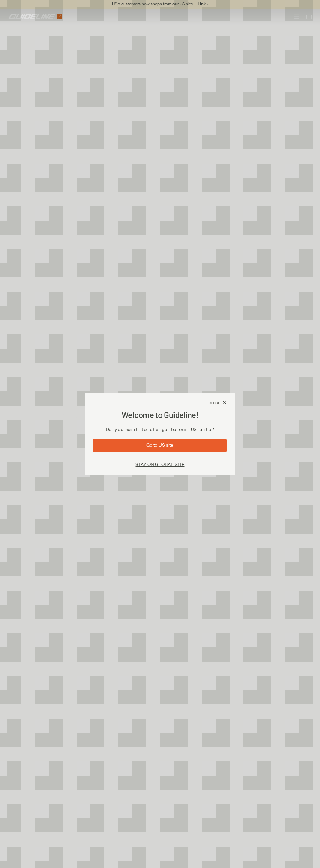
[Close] (218, 403)
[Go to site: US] (160, 445)
